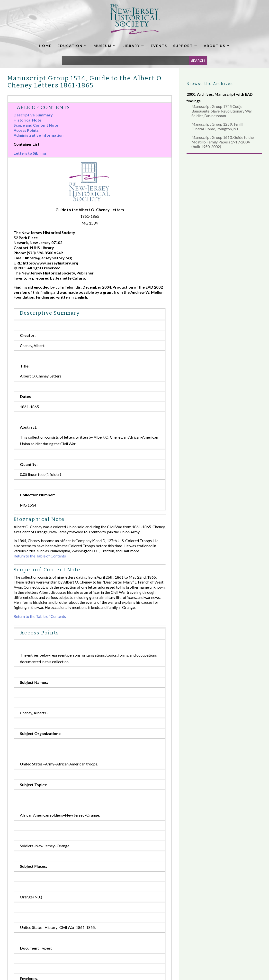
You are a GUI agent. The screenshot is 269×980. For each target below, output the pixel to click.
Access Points (26, 130)
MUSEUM (103, 46)
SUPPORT (183, 46)
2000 (191, 94)
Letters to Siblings (30, 153)
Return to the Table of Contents (40, 556)
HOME (45, 46)
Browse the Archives (210, 84)
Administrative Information (39, 135)
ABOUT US (215, 46)
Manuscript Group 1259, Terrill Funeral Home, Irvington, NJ (217, 126)
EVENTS (159, 46)
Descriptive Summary (33, 115)
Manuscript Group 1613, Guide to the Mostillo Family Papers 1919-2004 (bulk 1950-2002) (223, 142)
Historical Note (27, 120)
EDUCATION (70, 46)
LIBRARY (131, 46)
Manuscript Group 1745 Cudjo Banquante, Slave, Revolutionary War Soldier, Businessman (222, 111)
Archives (205, 94)
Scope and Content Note (36, 125)
